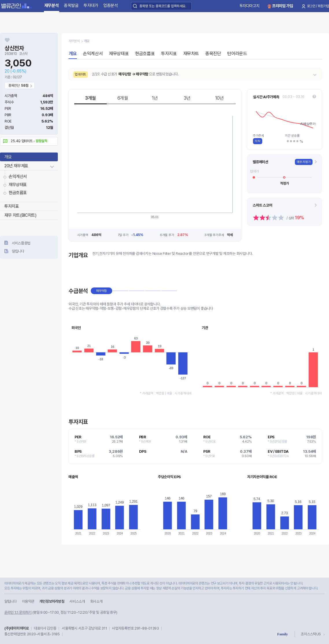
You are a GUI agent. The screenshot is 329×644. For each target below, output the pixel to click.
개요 (8, 157)
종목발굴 (71, 5)
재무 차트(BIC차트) (20, 215)
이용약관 (28, 601)
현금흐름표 (18, 193)
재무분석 (52, 5)
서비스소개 (77, 601)
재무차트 (191, 54)
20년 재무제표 (16, 166)
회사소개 (96, 601)
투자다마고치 (249, 6)
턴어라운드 (237, 54)
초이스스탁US (311, 634)
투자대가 (91, 5)
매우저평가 (304, 162)
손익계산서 (18, 177)
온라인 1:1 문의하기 (18, 612)
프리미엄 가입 (283, 6)
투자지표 (12, 206)
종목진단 (213, 54)
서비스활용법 (21, 243)
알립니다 (18, 251)
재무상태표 (18, 185)
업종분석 (111, 5)
